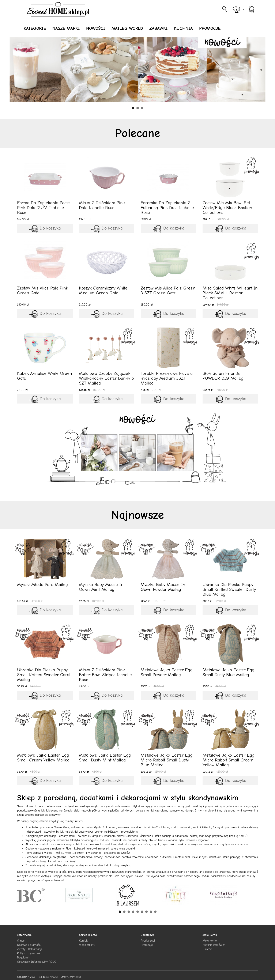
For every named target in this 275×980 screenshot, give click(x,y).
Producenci (148, 941)
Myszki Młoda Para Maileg (42, 584)
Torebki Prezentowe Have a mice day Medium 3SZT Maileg (167, 378)
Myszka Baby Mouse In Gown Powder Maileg (163, 587)
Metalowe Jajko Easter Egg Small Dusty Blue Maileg (228, 672)
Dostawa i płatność (29, 945)
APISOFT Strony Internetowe (66, 977)
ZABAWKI (159, 28)
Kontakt (84, 941)
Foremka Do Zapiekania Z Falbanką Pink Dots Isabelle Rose (167, 208)
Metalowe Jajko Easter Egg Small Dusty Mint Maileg (105, 758)
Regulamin (24, 958)
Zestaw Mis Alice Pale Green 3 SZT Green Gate (168, 290)
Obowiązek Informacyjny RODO (37, 962)
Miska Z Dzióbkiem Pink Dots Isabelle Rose (102, 205)
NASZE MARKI (66, 28)
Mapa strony (87, 945)
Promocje (147, 945)
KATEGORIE (35, 28)
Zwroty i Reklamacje (30, 949)
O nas (21, 941)
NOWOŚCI (96, 28)
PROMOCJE (210, 28)
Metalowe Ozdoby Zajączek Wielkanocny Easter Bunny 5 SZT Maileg (106, 378)
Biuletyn (208, 949)
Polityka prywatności (30, 953)
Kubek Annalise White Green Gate (45, 376)
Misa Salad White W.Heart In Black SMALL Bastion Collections (230, 293)
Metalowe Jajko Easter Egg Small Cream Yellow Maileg (43, 758)
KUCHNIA (183, 28)
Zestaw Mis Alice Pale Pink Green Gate (43, 290)
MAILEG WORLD (127, 28)
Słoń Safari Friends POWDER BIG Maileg (223, 376)
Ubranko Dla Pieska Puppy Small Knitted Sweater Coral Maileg (44, 675)
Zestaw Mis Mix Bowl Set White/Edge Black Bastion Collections (227, 208)
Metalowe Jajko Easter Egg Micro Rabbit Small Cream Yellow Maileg (228, 760)
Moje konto (210, 941)
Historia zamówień (214, 945)
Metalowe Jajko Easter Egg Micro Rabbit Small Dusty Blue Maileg (167, 760)
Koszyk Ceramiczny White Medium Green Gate (103, 290)
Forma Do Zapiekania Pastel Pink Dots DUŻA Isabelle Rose (44, 208)
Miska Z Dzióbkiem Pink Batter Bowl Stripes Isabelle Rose (105, 675)
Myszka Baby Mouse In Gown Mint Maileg (101, 587)
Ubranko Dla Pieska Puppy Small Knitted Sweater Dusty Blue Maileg (229, 589)
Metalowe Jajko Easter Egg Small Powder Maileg (167, 672)
